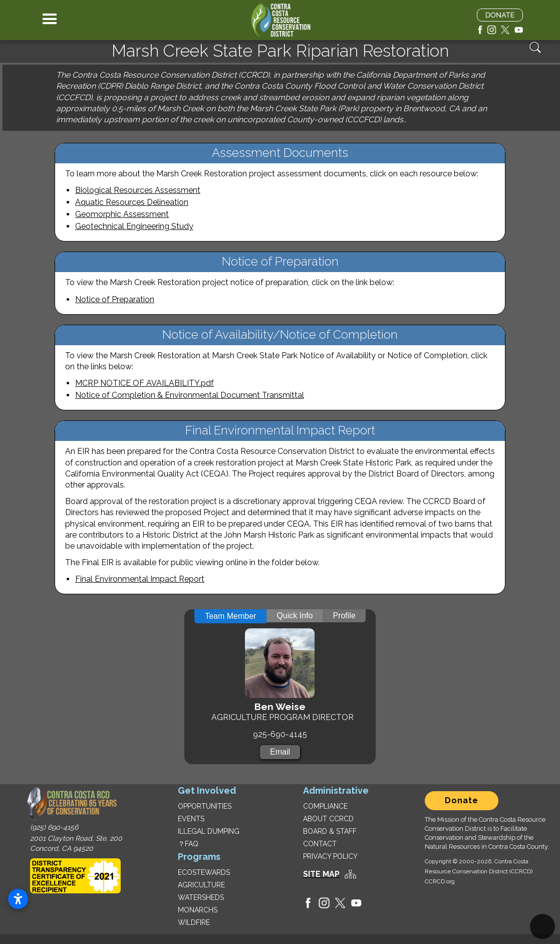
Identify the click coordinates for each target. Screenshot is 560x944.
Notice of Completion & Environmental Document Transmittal (190, 395)
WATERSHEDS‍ (201, 897)
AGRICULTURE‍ (201, 885)
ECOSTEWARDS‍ (204, 872)
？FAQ (188, 844)
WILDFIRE (194, 922)
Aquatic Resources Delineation (132, 202)
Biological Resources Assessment (138, 190)
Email (280, 752)
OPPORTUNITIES (205, 806)
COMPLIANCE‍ (325, 806)
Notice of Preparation (115, 299)
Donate (462, 800)
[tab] (230, 616)
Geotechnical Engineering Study (134, 226)
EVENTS (191, 819)
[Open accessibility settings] (18, 899)
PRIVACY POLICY (330, 856)
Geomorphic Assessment (122, 214)
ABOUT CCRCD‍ (328, 819)
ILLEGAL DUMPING (209, 831)
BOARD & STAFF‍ (330, 831)
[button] (50, 20)
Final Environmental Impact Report (140, 579)
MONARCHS (198, 910)
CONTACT (320, 844)
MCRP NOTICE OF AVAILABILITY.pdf (145, 383)
